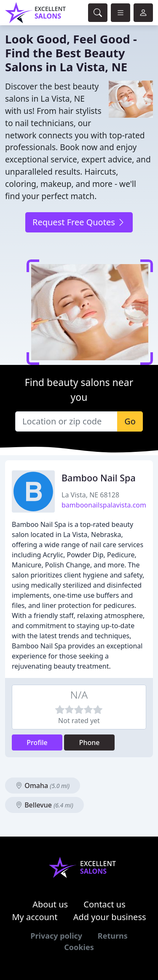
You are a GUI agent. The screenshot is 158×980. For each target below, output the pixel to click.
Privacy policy (56, 936)
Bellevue (44, 805)
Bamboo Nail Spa (99, 478)
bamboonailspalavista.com (104, 505)
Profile (37, 742)
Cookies (79, 947)
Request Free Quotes (79, 222)
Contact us (104, 904)
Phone (90, 742)
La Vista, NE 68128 (90, 495)
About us (50, 904)
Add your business (110, 917)
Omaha (43, 786)
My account (35, 917)
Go (130, 421)
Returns (113, 936)
